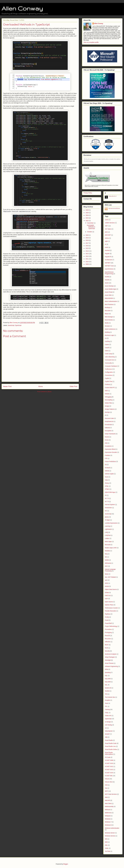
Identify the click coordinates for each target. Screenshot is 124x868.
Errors (107, 440)
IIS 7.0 (107, 498)
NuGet (107, 586)
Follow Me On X (113, 196)
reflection (108, 642)
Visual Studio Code (111, 743)
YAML (107, 848)
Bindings (107, 307)
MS (106, 557)
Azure (107, 283)
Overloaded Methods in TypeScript (91, 227)
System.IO (108, 688)
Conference (108, 369)
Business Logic (109, 335)
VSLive (107, 779)
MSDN (107, 560)
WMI (106, 842)
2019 (87, 238)
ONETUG (108, 595)
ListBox (107, 538)
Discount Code (109, 418)
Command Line (109, 360)
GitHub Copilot (109, 474)
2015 (87, 248)
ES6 (106, 443)
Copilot (107, 378)
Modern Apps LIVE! (111, 548)
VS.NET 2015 (109, 773)
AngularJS (108, 257)
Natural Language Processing (110, 570)
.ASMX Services (110, 223)
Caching (107, 341)
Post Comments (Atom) (44, 392)
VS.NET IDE (109, 776)
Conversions (109, 375)
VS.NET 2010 (109, 763)
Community (108, 363)
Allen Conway (22, 8)
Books (107, 323)
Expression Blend (110, 449)
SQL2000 (108, 679)
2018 (87, 240)
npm (106, 580)
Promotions (108, 629)
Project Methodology (111, 626)
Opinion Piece (109, 605)
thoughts (107, 700)
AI (105, 244)
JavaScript (11, 325)
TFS (106, 694)
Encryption (108, 431)
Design (107, 406)
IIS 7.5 (107, 502)
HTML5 (107, 489)
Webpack (108, 816)
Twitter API (108, 716)
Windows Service (110, 836)
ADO (106, 232)
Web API (107, 800)
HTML (107, 486)
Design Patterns (110, 409)
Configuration (109, 372)
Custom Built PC (110, 388)
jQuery (107, 517)
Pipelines (108, 614)
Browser (107, 326)
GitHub (107, 471)
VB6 (106, 737)
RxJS (106, 648)
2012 (87, 256)
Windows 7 (108, 822)
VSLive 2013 (109, 782)
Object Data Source (111, 589)
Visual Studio (109, 740)
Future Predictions (110, 461)
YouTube (107, 851)
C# (106, 338)
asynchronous (109, 269)
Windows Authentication (112, 828)
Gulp (106, 480)
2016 (87, 246)
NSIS (106, 583)
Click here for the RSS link (114, 208)
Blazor (107, 314)
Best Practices (109, 304)
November (90, 223)
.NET (106, 226)
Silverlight (108, 660)
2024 (87, 215)
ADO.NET (108, 235)
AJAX (107, 247)
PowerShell (108, 623)
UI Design (108, 722)
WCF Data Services (111, 794)
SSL (106, 685)
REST (107, 645)
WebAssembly (109, 807)
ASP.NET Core (109, 266)
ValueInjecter (109, 731)
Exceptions (108, 446)
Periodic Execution (110, 611)
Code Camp (108, 354)
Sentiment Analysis (111, 654)
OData (107, 592)
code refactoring (110, 357)
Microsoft (108, 545)
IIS (106, 495)
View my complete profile (91, 42)
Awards (107, 280)
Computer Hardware (111, 366)
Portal (107, 620)
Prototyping (108, 632)
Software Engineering (111, 666)
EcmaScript (108, 425)
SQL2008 (108, 682)
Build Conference (110, 329)
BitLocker (108, 311)
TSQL (107, 713)
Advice (107, 238)
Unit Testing (108, 725)
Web (106, 797)
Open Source (109, 602)
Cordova (107, 384)
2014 (87, 251)
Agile (106, 241)
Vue (106, 788)
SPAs (106, 669)
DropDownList (109, 421)
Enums (107, 437)
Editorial (107, 428)
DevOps (107, 412)
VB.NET (107, 734)
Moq (106, 554)
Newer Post (7, 386)
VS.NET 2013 (109, 770)
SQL (106, 676)
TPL (106, 706)
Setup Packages (110, 657)
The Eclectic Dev (110, 697)
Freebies (107, 455)
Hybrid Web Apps (110, 492)
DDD (106, 391)
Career (107, 344)
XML (106, 845)
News (107, 574)
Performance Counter (111, 608)
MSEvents (108, 563)
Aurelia (107, 277)
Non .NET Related (110, 577)
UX (106, 728)
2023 (87, 218)
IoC (106, 511)
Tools (106, 703)
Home (41, 386)
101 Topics (108, 229)
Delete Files (108, 403)
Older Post (73, 386)
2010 (87, 262)
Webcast (107, 810)
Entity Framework (110, 434)
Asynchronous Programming (109, 273)
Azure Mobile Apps (110, 289)
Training (107, 709)
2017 (87, 243)
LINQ (106, 532)
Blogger (66, 864)
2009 (87, 264)
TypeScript (18, 325)
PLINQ (107, 617)
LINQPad (108, 535)
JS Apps (107, 520)
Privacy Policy (88, 193)
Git (106, 465)
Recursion (108, 639)
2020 (87, 235)
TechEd (107, 691)
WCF (106, 791)
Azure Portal (109, 292)
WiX (106, 839)
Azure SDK (108, 295)
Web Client (108, 804)
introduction (108, 508)
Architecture (108, 260)
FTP (106, 458)
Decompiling (109, 400)
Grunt (107, 477)
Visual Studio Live (110, 746)
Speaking (108, 672)
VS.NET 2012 (109, 767)
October (90, 232)
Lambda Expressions (111, 523)
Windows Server (110, 833)
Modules (107, 551)
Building (107, 332)
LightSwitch (108, 529)
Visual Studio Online (111, 749)
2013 (87, 254)
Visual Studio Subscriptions (109, 753)
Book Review (109, 320)
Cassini (107, 348)
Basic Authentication (111, 301)
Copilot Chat (109, 381)
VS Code (108, 757)
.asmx (107, 220)
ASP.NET (108, 263)
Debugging (108, 397)
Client (107, 351)
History (107, 483)
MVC (106, 566)
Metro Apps (108, 542)
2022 (87, 221)
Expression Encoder (111, 452)
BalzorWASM (109, 298)
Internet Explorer (110, 505)
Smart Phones (109, 663)
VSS (106, 785)
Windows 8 (108, 825)
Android (107, 250)
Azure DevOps (109, 286)
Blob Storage (109, 317)
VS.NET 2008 (109, 760)
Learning (107, 526)
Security (107, 651)
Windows (108, 819)
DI (105, 415)
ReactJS (107, 636)
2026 (87, 210)
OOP (106, 599)
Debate (107, 394)
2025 (87, 213)
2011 (87, 259)
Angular (107, 254)
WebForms (108, 813)
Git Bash (107, 468)
